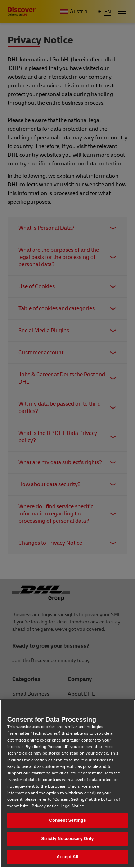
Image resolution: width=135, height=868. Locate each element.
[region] (67, 784)
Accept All (67, 857)
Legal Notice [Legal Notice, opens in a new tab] (72, 806)
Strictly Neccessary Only (68, 839)
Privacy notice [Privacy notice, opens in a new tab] (45, 806)
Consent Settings (67, 820)
